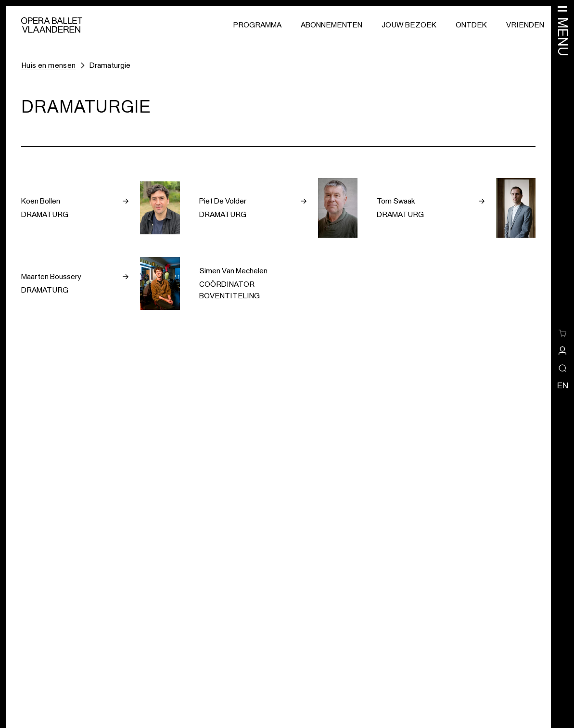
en (563, 385)
